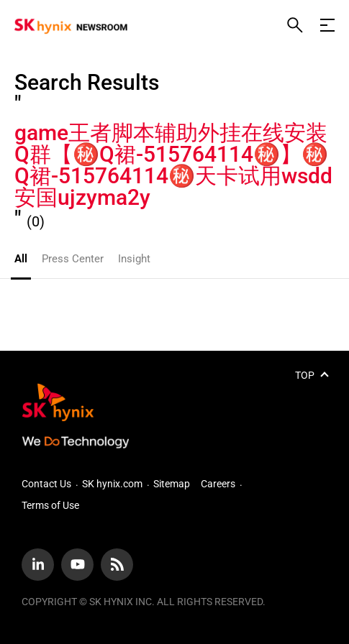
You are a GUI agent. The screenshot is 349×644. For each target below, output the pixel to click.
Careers (218, 484)
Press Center (73, 259)
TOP (305, 375)
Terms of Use (50, 505)
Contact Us (46, 484)
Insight (134, 259)
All (21, 259)
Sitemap (172, 484)
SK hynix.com (112, 484)
